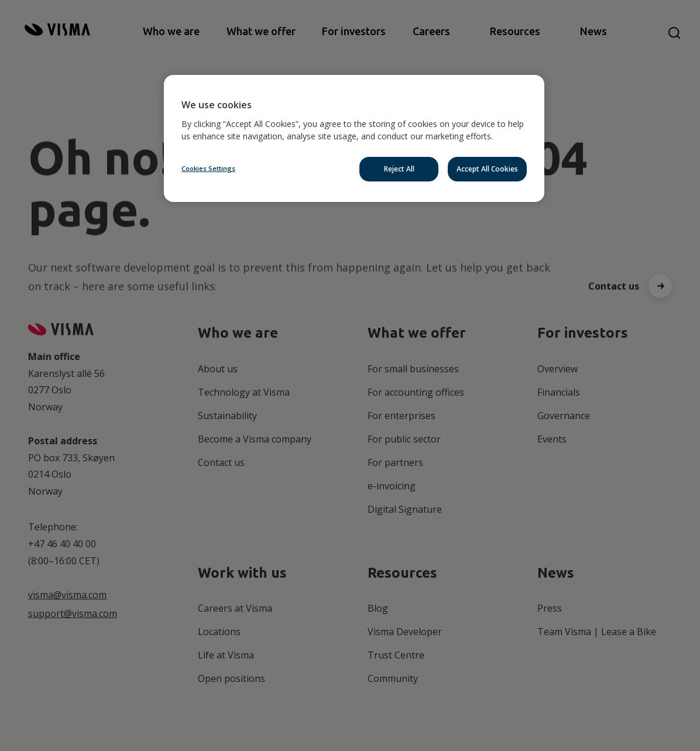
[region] (354, 138)
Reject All (399, 169)
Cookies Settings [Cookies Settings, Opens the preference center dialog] (208, 168)
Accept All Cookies (487, 169)
